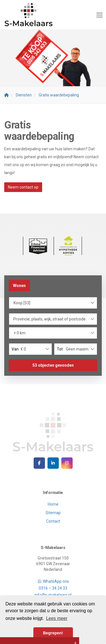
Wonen (19, 286)
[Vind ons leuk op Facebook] (39, 463)
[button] (53, 365)
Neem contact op (23, 187)
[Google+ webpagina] (67, 463)
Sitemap (53, 513)
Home (53, 504)
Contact (53, 521)
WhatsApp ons (53, 581)
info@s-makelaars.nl (53, 595)
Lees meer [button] (57, 618)
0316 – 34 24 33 (53, 588)
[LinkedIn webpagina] (53, 463)
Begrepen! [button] (53, 633)
